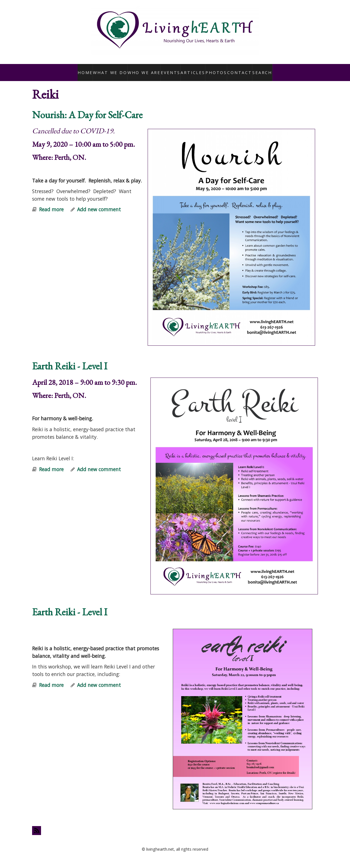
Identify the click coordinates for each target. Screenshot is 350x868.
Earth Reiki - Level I (70, 360)
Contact (238, 69)
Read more (51, 203)
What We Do (112, 69)
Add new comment (99, 203)
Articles (191, 69)
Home (87, 69)
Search (261, 69)
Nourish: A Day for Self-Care (87, 109)
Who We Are (143, 69)
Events (169, 69)
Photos (214, 69)
